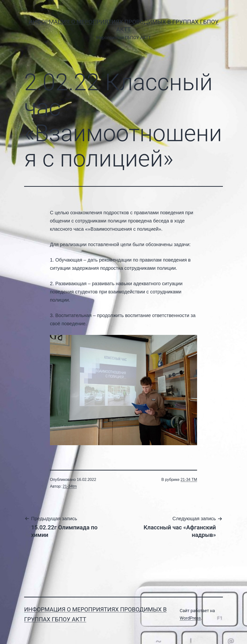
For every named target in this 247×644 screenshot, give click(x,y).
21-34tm (70, 486)
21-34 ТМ (189, 480)
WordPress (190, 618)
